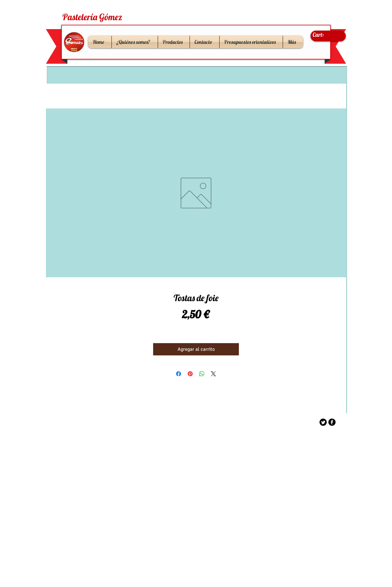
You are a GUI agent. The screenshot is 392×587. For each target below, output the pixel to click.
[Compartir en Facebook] (179, 374)
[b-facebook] (332, 422)
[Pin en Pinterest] (190, 374)
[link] (324, 35)
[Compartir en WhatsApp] (202, 374)
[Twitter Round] (323, 422)
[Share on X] (213, 374)
